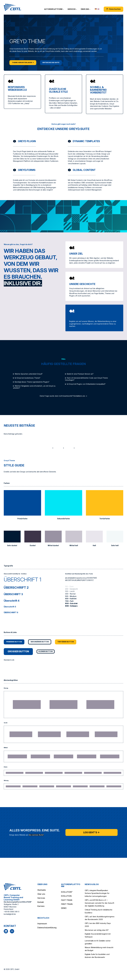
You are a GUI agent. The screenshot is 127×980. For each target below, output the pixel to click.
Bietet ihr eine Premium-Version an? (80, 374)
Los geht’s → (92, 833)
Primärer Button (15, 642)
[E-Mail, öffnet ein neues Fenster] (12, 931)
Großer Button (19, 652)
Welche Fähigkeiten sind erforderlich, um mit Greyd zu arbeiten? (34, 387)
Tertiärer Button (69, 642)
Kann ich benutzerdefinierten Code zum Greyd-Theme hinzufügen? (86, 379)
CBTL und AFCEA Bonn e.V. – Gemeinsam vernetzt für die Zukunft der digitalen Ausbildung (99, 903)
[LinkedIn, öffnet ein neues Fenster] (6, 931)
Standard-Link (9, 661)
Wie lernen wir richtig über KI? (97, 930)
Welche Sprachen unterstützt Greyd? (29, 374)
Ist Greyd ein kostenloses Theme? (27, 378)
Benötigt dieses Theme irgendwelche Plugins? (32, 382)
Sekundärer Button (42, 642)
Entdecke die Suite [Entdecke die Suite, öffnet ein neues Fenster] (53, 62)
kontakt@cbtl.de (10, 914)
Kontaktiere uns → (80, 396)
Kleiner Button (48, 652)
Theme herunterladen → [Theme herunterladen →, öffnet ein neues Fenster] (24, 62)
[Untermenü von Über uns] (90, 9)
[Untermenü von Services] (77, 9)
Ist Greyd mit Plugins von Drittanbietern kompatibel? (86, 384)
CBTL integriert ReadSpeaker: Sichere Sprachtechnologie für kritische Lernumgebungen (97, 893)
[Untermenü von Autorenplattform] (63, 9)
